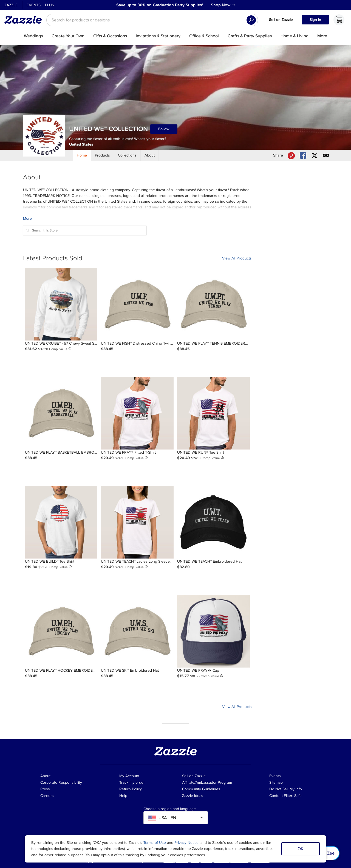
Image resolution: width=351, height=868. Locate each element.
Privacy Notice (186, 843)
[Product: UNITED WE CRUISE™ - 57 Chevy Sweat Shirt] (61, 304)
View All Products (237, 258)
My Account (129, 776)
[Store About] (150, 155)
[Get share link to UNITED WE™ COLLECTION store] (326, 156)
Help (123, 796)
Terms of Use (155, 843)
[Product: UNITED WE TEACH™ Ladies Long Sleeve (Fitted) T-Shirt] (137, 522)
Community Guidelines (201, 789)
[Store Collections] (127, 155)
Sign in (315, 20)
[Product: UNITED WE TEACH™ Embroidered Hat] (213, 522)
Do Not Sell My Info (286, 789)
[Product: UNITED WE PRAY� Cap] (213, 631)
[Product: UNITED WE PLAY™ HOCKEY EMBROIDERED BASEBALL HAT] (61, 631)
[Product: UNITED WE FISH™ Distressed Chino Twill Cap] (137, 304)
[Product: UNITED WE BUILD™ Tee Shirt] (61, 522)
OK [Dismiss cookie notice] (301, 849)
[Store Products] (103, 155)
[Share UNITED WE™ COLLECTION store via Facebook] (303, 156)
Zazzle (11, 5)
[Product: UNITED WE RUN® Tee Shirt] (213, 413)
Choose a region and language (170, 809)
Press (45, 789)
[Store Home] (82, 155)
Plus (49, 5)
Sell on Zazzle (281, 20)
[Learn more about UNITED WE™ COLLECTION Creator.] (137, 218)
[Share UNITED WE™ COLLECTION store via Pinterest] (291, 156)
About (45, 776)
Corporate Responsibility (61, 782)
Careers (47, 796)
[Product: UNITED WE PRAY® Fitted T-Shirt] (137, 413)
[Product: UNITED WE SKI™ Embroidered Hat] (137, 631)
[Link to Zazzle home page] (25, 20)
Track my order (132, 782)
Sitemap (276, 782)
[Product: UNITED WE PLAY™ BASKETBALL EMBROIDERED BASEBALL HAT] (61, 413)
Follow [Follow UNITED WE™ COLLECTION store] (164, 129)
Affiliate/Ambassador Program (207, 782)
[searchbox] (152, 20)
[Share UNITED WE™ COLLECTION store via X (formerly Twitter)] (315, 156)
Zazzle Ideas (193, 796)
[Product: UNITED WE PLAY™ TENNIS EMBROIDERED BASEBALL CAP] (213, 304)
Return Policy (131, 789)
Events (34, 5)
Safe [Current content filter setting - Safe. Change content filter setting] (298, 796)
